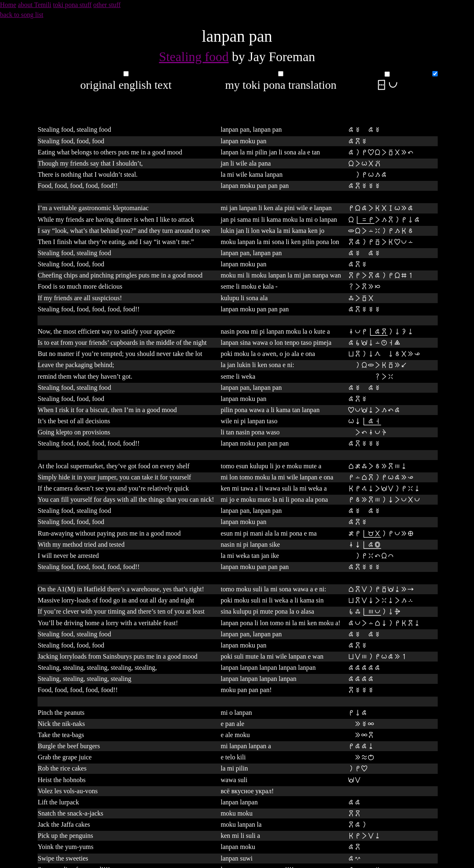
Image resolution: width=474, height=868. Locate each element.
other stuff (107, 5)
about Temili (34, 5)
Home (8, 5)
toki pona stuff (73, 5)
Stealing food (194, 57)
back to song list (22, 15)
